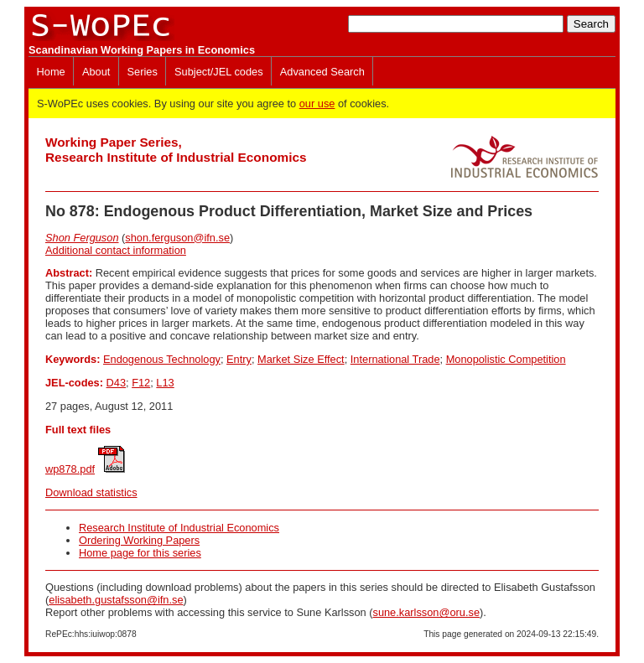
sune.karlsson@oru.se (426, 612)
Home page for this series (140, 553)
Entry (239, 359)
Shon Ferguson (82, 238)
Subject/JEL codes (219, 72)
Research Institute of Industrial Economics (179, 528)
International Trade (395, 359)
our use (317, 104)
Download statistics (91, 492)
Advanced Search (322, 72)
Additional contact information (116, 250)
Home (51, 72)
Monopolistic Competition (506, 359)
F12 (141, 383)
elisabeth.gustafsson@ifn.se (116, 600)
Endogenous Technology (162, 359)
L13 (165, 383)
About (96, 72)
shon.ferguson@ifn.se (177, 238)
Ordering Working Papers (139, 540)
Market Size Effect (301, 359)
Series (143, 72)
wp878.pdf (70, 469)
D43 (116, 383)
